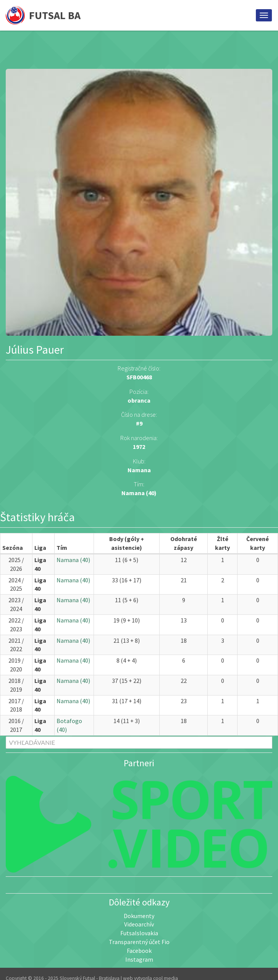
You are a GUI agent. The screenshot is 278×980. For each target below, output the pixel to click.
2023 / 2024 (16, 604)
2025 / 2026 (16, 564)
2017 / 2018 (16, 705)
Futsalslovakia (139, 933)
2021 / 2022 (16, 645)
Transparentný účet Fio (139, 942)
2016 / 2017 (16, 725)
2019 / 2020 (16, 665)
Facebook (139, 951)
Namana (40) (139, 493)
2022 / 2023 (16, 625)
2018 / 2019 (16, 685)
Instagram (139, 959)
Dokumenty (139, 916)
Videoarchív (139, 924)
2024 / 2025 (16, 584)
